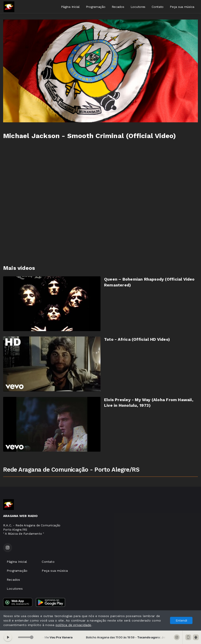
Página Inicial (70, 7)
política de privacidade (73, 625)
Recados (118, 7)
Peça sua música (182, 7)
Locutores (138, 7)
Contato (158, 7)
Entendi (181, 620)
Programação (96, 7)
